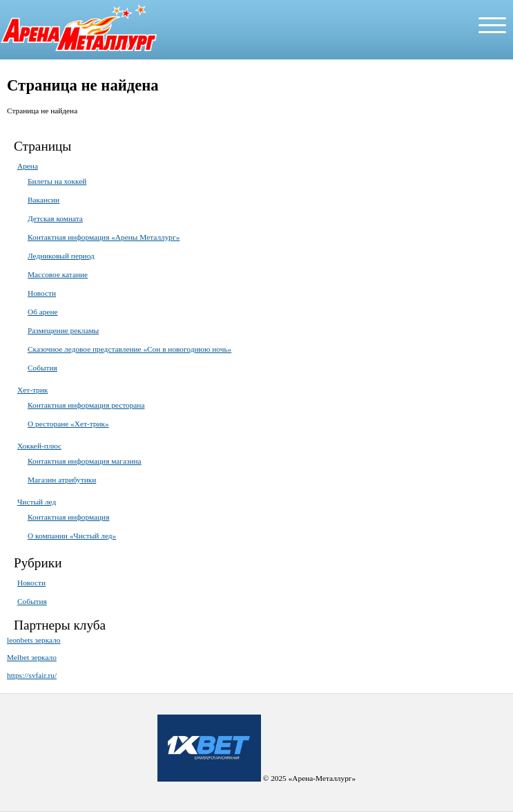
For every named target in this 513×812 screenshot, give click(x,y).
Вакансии (43, 200)
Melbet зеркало (32, 657)
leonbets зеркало (34, 640)
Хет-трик (32, 390)
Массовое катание (58, 274)
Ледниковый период (61, 256)
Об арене (43, 312)
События (42, 368)
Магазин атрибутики (62, 480)
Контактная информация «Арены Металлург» (104, 237)
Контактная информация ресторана (86, 405)
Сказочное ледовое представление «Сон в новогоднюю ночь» (129, 349)
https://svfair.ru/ (32, 675)
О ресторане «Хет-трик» (68, 424)
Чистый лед (37, 502)
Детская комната (55, 218)
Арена (28, 166)
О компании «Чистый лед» (72, 536)
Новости (42, 293)
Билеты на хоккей (57, 181)
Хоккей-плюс (39, 446)
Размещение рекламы (63, 330)
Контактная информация (68, 517)
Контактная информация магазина (85, 461)
